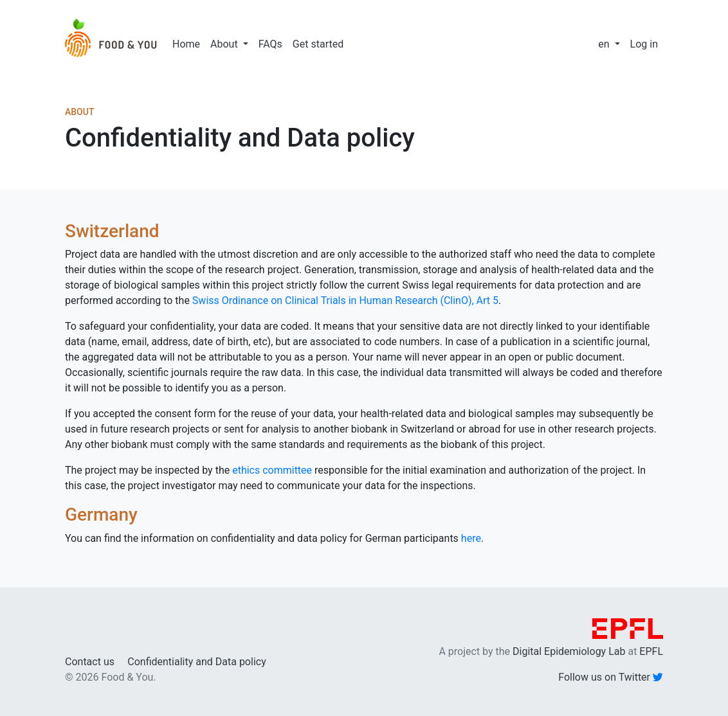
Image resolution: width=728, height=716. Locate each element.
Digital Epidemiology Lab (569, 651)
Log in (644, 44)
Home (186, 44)
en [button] (605, 44)
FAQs (270, 44)
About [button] (225, 44)
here (471, 538)
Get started (318, 44)
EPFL (651, 651)
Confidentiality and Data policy (196, 662)
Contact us (90, 662)
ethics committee (272, 470)
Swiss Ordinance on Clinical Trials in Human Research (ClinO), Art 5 (345, 300)
